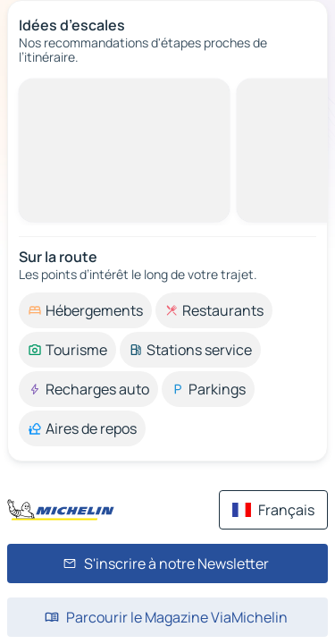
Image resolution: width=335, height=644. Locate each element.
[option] (85, 310)
